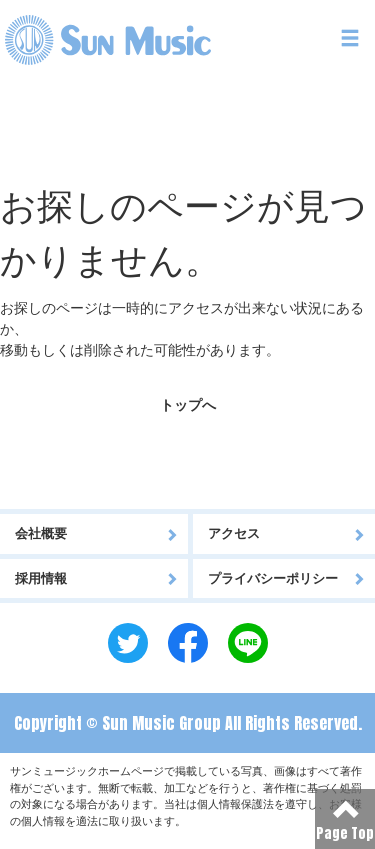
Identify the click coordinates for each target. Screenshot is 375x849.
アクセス (287, 533)
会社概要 (96, 533)
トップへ (188, 405)
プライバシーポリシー (287, 578)
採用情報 (96, 578)
